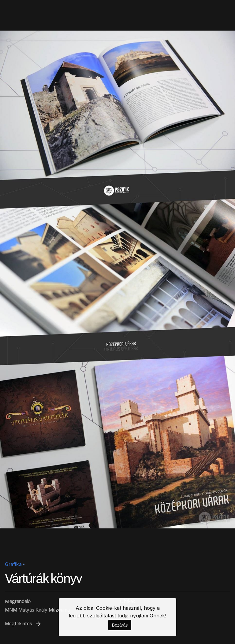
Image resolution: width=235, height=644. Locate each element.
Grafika (13, 564)
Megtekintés (23, 624)
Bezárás (120, 625)
